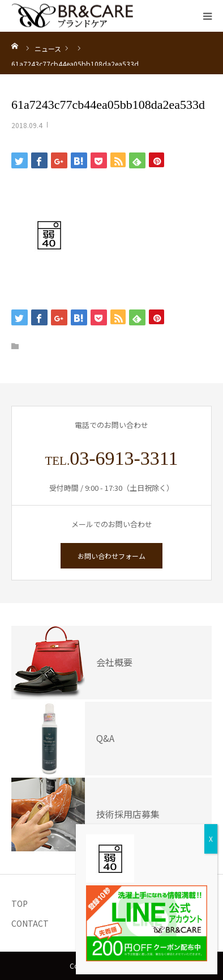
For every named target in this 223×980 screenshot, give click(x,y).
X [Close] (211, 839)
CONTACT (30, 923)
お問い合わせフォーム (111, 556)
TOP (20, 903)
